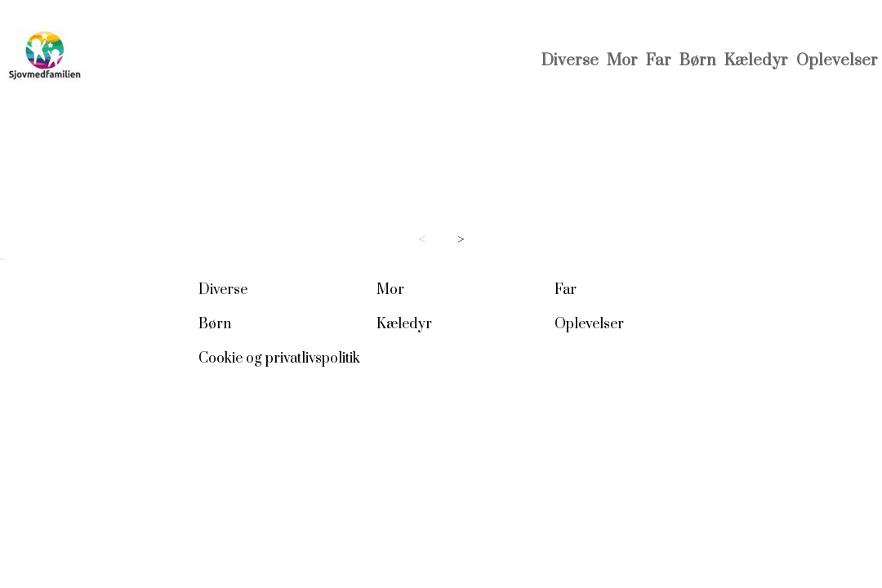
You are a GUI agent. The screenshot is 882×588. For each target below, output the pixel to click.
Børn (698, 61)
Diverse (570, 61)
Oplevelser (837, 61)
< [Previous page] (422, 240)
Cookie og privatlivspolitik (279, 359)
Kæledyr (756, 61)
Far (659, 61)
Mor (622, 61)
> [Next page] (461, 240)
